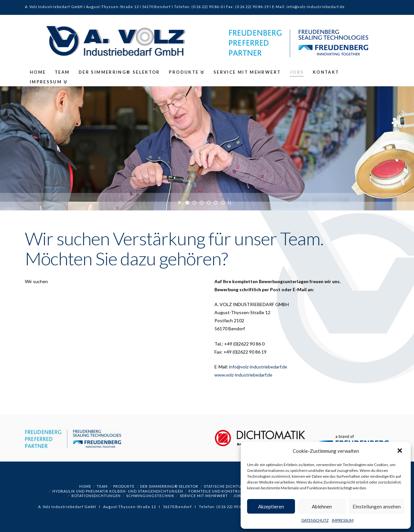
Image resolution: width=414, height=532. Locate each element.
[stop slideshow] (229, 203)
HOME (85, 486)
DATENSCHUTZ (315, 520)
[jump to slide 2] (194, 203)
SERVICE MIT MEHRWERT (204, 496)
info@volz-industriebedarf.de (258, 367)
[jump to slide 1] (187, 203)
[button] (400, 451)
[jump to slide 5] (216, 203)
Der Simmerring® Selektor (169, 486)
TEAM (102, 486)
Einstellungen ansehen (377, 506)
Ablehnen (322, 506)
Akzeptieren (271, 506)
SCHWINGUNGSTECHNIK (150, 496)
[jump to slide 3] (202, 203)
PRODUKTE (124, 486)
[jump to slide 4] (209, 203)
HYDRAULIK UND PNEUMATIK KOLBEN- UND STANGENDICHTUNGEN (118, 491)
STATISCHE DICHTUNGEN (228, 486)
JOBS (238, 496)
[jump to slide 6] (223, 203)
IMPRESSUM (343, 520)
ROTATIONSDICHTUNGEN (96, 496)
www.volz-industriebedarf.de (243, 375)
